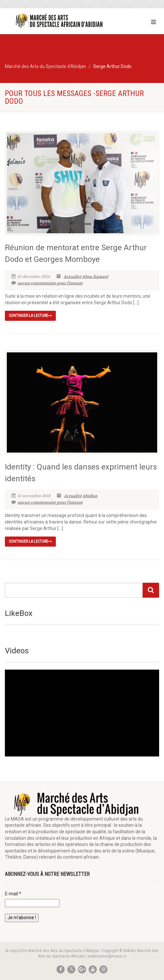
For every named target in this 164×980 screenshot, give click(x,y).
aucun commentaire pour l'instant (47, 283)
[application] (82, 713)
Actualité (72, 277)
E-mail (13, 894)
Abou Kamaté (95, 277)
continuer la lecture (30, 316)
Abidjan (90, 496)
